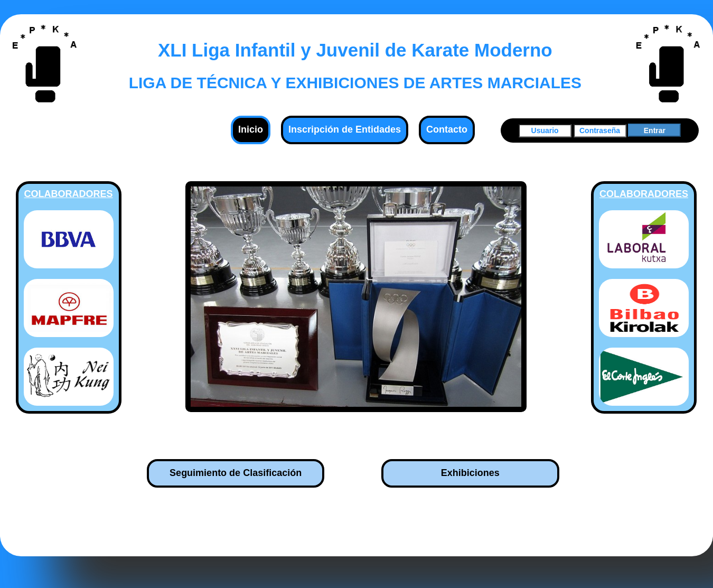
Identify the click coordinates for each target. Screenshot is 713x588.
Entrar (655, 130)
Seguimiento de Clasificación (236, 473)
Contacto (447, 129)
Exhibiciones (470, 473)
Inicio (251, 129)
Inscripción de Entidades (345, 129)
